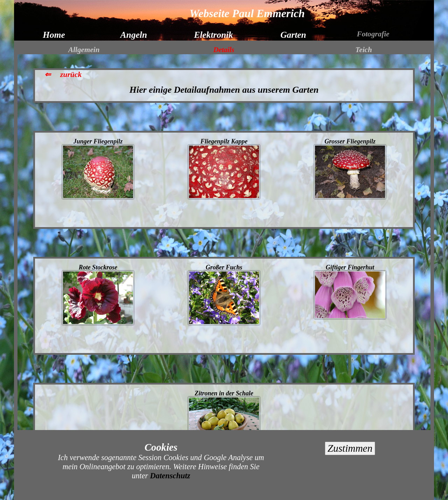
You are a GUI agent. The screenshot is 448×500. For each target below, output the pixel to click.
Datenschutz (170, 476)
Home (54, 35)
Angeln (134, 35)
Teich (363, 50)
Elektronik (213, 35)
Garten (293, 35)
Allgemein (84, 50)
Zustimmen (350, 448)
